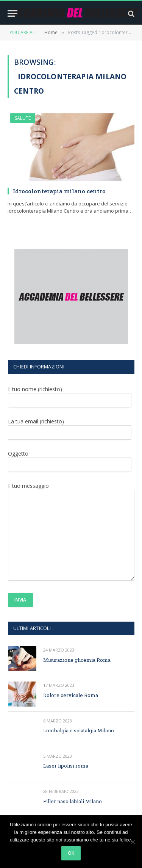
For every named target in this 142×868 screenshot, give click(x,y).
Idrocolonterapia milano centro (59, 191)
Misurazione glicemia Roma (77, 660)
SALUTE (23, 118)
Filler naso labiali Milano (73, 801)
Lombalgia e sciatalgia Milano (79, 730)
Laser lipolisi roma (66, 766)
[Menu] (12, 13)
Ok (71, 853)
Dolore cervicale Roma (71, 695)
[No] (133, 842)
